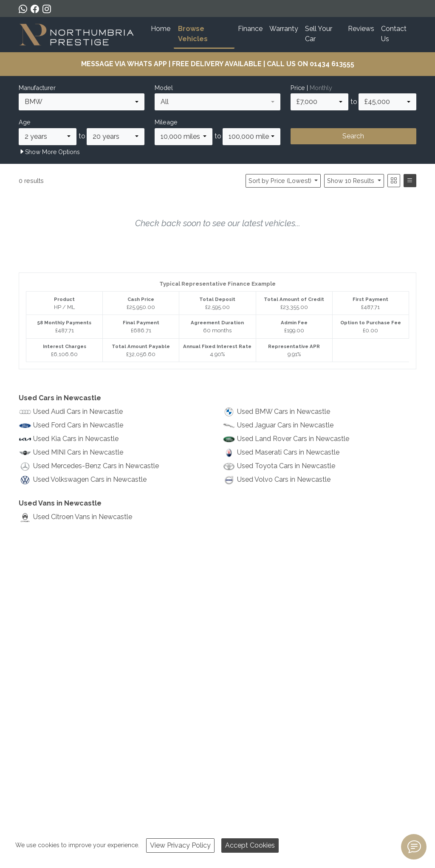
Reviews (361, 29)
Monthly (321, 88)
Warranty (284, 29)
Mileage (166, 122)
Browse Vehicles (193, 34)
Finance (250, 29)
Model (164, 88)
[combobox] (82, 102)
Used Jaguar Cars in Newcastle (285, 425)
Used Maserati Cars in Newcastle (288, 452)
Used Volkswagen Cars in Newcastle (90, 479)
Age (25, 122)
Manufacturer (37, 88)
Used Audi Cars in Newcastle (78, 412)
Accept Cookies (250, 845)
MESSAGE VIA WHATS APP (124, 64)
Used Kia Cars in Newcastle (76, 439)
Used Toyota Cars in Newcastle (286, 466)
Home (161, 29)
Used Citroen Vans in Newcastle (83, 517)
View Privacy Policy (180, 845)
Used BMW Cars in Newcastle (284, 412)
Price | (311, 88)
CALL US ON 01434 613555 (311, 64)
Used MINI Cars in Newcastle (78, 452)
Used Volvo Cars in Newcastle (284, 479)
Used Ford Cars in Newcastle (78, 425)
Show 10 (352, 181)
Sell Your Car (319, 34)
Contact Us (394, 34)
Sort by (281, 181)
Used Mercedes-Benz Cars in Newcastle (96, 466)
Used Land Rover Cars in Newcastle (293, 439)
